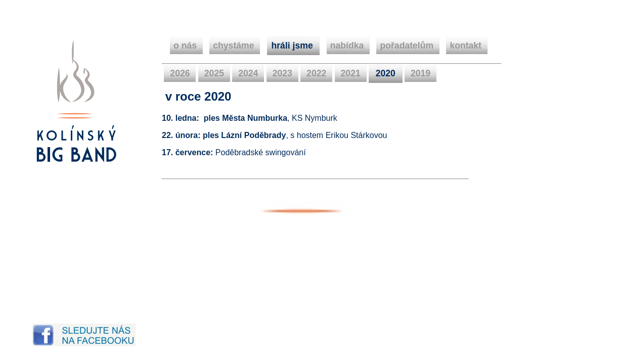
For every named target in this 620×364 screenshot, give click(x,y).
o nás (186, 45)
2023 (282, 73)
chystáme (235, 45)
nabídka (348, 45)
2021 (351, 73)
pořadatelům (408, 45)
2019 (420, 73)
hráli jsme (294, 45)
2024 (248, 73)
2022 (316, 73)
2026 (180, 73)
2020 (386, 73)
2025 (214, 73)
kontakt (467, 45)
